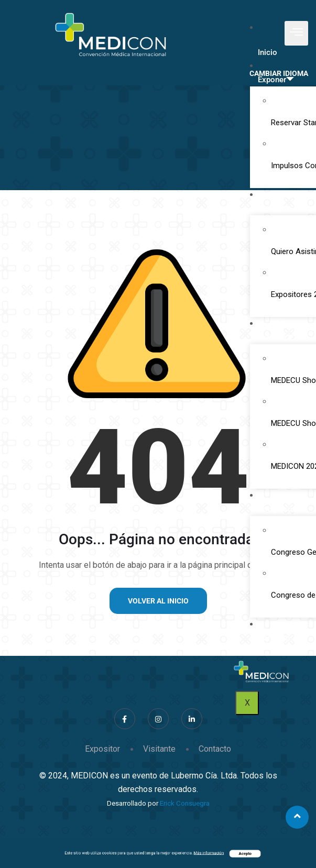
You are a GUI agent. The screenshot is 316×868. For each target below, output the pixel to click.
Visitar (273, 208)
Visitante (159, 749)
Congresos (281, 509)
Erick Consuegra (185, 803)
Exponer (276, 80)
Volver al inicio (158, 601)
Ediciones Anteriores (277, 331)
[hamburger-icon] (296, 33)
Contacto (274, 638)
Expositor (102, 749)
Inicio (268, 52)
